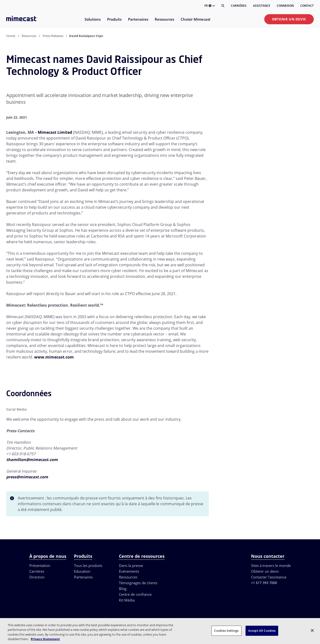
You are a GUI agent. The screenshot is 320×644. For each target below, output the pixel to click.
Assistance (262, 6)
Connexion (285, 6)
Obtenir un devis (289, 19)
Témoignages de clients (138, 583)
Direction (37, 577)
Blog (123, 589)
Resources (29, 36)
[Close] (312, 630)
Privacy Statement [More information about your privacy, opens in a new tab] (45, 639)
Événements (129, 571)
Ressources (128, 577)
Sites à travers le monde (271, 565)
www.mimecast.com (54, 357)
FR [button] (210, 6)
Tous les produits (88, 565)
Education (82, 571)
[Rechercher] (223, 6)
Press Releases (53, 36)
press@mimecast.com (27, 477)
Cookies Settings (226, 631)
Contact (307, 6)
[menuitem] (92, 22)
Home (11, 36)
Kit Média (127, 600)
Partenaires (83, 577)
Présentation (40, 565)
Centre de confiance (135, 594)
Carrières (239, 6)
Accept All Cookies (262, 631)
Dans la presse (131, 565)
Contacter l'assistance (269, 577)
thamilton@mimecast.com (32, 460)
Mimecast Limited (55, 132)
